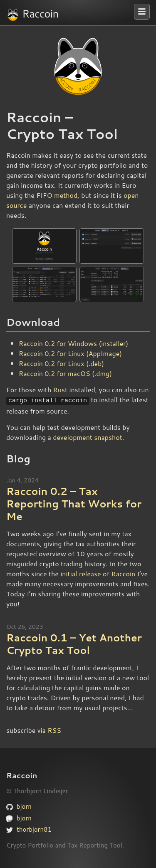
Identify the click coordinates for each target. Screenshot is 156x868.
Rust (60, 390)
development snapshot (88, 436)
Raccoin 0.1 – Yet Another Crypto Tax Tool (74, 643)
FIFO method (57, 195)
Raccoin (32, 14)
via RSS (49, 729)
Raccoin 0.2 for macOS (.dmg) (65, 373)
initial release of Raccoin (98, 573)
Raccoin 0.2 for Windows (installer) (73, 343)
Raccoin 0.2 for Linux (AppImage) (70, 353)
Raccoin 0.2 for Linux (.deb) (61, 363)
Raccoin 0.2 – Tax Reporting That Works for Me (74, 503)
